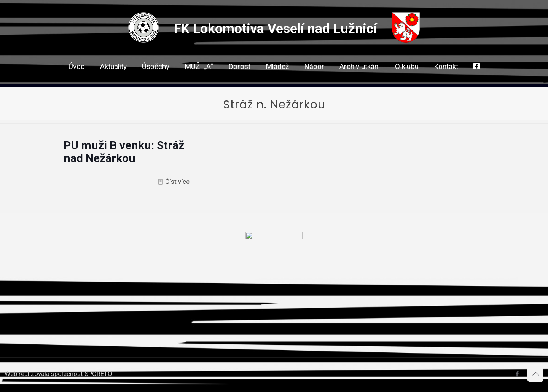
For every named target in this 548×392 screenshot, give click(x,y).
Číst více (177, 182)
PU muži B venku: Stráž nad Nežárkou (124, 152)
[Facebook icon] (517, 374)
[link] (239, 80)
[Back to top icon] (535, 374)
